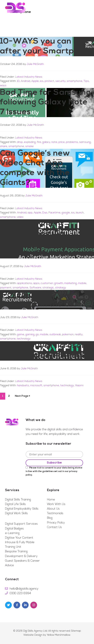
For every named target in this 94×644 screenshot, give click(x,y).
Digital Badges (14, 529)
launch (80, 213)
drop (20, 142)
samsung (85, 142)
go (37, 335)
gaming (30, 335)
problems (72, 142)
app (30, 213)
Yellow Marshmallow (59, 635)
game (21, 335)
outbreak (55, 335)
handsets (23, 386)
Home (51, 500)
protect (49, 81)
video (20, 217)
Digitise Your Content (19, 538)
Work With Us (56, 504)
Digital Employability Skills (22, 509)
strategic (48, 288)
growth (59, 283)
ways (3, 86)
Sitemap (76, 631)
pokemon (68, 335)
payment (6, 288)
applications (25, 283)
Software (35, 288)
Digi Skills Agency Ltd (35, 631)
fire (39, 142)
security (60, 81)
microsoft (36, 386)
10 (18, 81)
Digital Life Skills (15, 504)
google (66, 213)
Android (25, 81)
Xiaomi (79, 386)
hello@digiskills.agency (24, 589)
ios (42, 81)
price (62, 142)
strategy (61, 288)
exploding (30, 142)
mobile (82, 283)
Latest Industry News (29, 77)
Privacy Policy (56, 523)
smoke (29, 146)
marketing (70, 283)
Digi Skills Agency (15, 8)
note (54, 142)
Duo (45, 213)
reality (79, 335)
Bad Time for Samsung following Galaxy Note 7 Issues (45, 102)
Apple (35, 81)
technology (24, 339)
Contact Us (54, 527)
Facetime (54, 213)
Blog (50, 518)
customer (47, 283)
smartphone (75, 81)
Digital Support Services (21, 524)
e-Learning (12, 533)
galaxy (46, 142)
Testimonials (55, 513)
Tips (86, 81)
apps (36, 283)
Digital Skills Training (18, 500)
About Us (53, 509)
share (4, 146)
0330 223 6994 (20, 593)
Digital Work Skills (16, 513)
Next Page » (22, 397)
